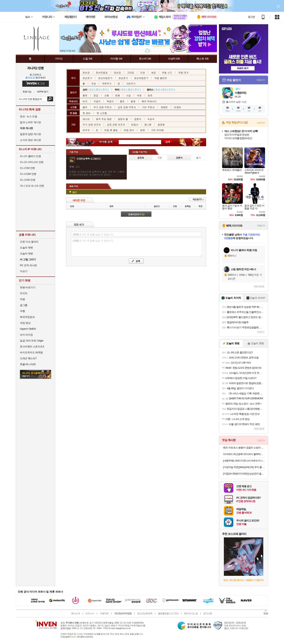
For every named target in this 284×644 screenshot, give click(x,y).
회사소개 (76, 613)
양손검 (117, 72)
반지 (85, 101)
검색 (50, 99)
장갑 (96, 95)
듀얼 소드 (167, 72)
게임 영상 (25, 323)
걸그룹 (24, 305)
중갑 (98, 89)
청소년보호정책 (145, 613)
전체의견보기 (136, 214)
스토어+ (261, 123)
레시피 (86, 119)
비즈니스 (90, 613)
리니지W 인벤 (28, 180)
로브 (105, 89)
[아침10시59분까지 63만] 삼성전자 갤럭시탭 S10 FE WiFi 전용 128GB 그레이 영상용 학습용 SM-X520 (244, 474)
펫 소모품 (102, 113)
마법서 (135, 124)
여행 (22, 311)
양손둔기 (123, 78)
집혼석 (138, 119)
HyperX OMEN (28, 329)
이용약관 (104, 613)
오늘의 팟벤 (26, 254)
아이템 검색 (109, 142)
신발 (107, 95)
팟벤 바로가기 (28, 287)
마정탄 (177, 107)
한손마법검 (102, 72)
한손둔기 (87, 78)
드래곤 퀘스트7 (28, 358)
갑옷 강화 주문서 (127, 107)
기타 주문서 (148, 107)
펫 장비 (87, 113)
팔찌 (133, 101)
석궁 (93, 83)
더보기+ (261, 80)
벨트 (122, 101)
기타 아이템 (157, 130)
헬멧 (85, 95)
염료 (143, 130)
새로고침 (258, 286)
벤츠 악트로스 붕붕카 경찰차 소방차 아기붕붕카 (244, 448)
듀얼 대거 (183, 72)
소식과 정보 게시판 (30, 140)
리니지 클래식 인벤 (30, 156)
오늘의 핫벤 (26, 248)
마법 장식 (129, 130)
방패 (118, 95)
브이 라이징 (26, 335)
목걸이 (110, 101)
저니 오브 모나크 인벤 (32, 186)
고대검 (131, 72)
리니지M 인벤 (27, 168)
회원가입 (27, 92)
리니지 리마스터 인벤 (32, 162)
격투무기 (107, 83)
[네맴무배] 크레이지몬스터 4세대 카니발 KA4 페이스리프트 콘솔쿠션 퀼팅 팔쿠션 (244, 461)
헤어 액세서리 (149, 101)
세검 (153, 72)
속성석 (151, 119)
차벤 (22, 299)
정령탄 (164, 107)
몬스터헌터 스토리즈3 (32, 347)
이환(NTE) (240, 93)
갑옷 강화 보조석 (116, 124)
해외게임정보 (27, 317)
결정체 (161, 124)
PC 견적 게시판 (28, 265)
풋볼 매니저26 (28, 364)
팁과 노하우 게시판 (30, 122)
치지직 (24, 293)
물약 (85, 107)
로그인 (251, 17)
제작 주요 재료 (104, 119)
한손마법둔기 (105, 78)
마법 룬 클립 (111, 130)
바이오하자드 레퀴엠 (31, 352)
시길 (128, 95)
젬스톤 (148, 124)
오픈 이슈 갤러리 (29, 242)
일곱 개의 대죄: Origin (32, 341)
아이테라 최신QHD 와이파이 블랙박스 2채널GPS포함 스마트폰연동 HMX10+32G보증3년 (244, 454)
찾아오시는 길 (191, 613)
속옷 (139, 95)
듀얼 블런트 (161, 78)
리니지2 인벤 (35, 68)
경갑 (92, 89)
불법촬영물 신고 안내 (168, 613)
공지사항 (207, 613)
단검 (143, 72)
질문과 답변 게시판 (30, 134)
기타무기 (131, 83)
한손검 (86, 72)
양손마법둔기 (141, 78)
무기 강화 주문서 (103, 107)
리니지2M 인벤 (28, 174)
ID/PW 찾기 (43, 92)
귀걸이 (97, 101)
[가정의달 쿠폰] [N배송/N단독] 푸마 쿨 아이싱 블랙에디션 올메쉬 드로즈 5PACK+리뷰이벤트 (244, 467)
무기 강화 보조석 (92, 124)
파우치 (86, 130)
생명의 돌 (123, 119)
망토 (150, 95)
